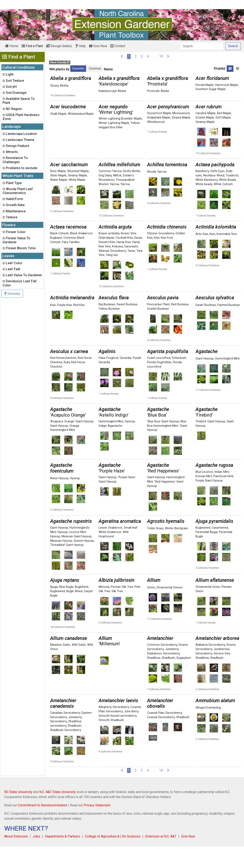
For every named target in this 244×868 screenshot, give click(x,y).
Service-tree (222, 675)
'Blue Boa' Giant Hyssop (163, 443)
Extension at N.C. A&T (161, 858)
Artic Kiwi (202, 256)
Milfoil (117, 197)
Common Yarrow (110, 193)
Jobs (36, 858)
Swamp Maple (205, 144)
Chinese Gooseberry (161, 255)
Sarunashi (131, 268)
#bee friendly (60, 62)
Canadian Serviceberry (65, 734)
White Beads (227, 201)
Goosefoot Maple (159, 135)
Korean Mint (204, 498)
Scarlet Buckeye (158, 330)
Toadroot (232, 197)
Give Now (98, 46)
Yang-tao (112, 277)
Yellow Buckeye (109, 330)
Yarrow (125, 206)
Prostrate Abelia (158, 91)
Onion (151, 609)
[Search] (202, 46)
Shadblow (154, 679)
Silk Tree (117, 613)
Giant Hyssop (204, 380)
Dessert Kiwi (107, 264)
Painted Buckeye (229, 327)
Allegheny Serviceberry (114, 729)
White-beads (204, 206)
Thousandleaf (125, 201)
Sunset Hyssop (84, 562)
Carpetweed (220, 549)
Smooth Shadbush (111, 742)
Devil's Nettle (131, 193)
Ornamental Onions (169, 609)
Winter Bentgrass (176, 550)
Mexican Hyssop (61, 562)
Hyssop (130, 443)
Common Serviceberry (162, 666)
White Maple (77, 201)
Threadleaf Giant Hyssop (67, 567)
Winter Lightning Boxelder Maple (120, 140)
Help (81, 46)
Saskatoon (154, 675)
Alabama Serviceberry (210, 666)
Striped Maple (181, 139)
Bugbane (56, 259)
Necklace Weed (214, 197)
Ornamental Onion (208, 608)
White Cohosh (223, 206)
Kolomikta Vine (227, 256)
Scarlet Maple (205, 139)
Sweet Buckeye (127, 326)
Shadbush (168, 679)
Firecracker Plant (158, 326)
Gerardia (126, 380)
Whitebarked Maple (81, 135)
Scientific (78, 68)
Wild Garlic (79, 666)
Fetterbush (179, 380)
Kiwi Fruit (167, 259)
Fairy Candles (71, 264)
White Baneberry (207, 201)
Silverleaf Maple (78, 193)
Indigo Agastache (110, 447)
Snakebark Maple (159, 139)
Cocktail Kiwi (124, 259)
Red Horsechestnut (63, 380)
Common (95, 68)
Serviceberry (171, 675)
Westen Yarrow (109, 206)
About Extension (16, 858)
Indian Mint (222, 493)
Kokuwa (118, 268)
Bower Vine (129, 255)
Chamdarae (106, 259)
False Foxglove (108, 380)
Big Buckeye (107, 326)
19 (161, 56)
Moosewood (181, 135)
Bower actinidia (109, 255)
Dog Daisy (105, 197)
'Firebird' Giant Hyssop (210, 443)
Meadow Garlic (60, 666)
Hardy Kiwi (124, 264)
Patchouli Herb (223, 498)
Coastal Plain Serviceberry (165, 734)
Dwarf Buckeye (206, 327)
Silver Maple (58, 197)
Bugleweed (203, 549)
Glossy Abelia (59, 86)
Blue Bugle (66, 608)
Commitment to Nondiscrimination (43, 827)
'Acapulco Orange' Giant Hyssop (72, 443)
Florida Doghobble (159, 384)
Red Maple (224, 135)
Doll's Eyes (217, 193)
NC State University (18, 814)
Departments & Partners (63, 858)
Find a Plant (32, 46)
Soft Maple (223, 139)
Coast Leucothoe (159, 380)
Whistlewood (156, 144)
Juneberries (222, 671)
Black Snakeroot (81, 255)
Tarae (131, 272)
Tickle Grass (155, 550)
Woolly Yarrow (157, 193)
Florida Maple (204, 85)
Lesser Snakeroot (110, 549)
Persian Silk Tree (122, 608)
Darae (138, 259)
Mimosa (104, 608)
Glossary (12, 294)
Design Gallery (59, 46)
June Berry (131, 733)
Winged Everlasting (208, 729)
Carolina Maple (206, 135)
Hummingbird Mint (227, 380)
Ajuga (54, 608)
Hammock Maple (226, 85)
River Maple (58, 193)
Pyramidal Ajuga (206, 554)
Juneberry (172, 671)
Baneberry (202, 193)
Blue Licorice (204, 493)
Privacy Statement (97, 827)
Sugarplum (184, 679)
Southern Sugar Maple (211, 89)
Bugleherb (82, 608)
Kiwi (157, 259)
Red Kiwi (79, 327)
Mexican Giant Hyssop (77, 558)
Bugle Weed (74, 613)
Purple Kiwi (64, 327)
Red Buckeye (180, 326)
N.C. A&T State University (58, 814)
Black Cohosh (59, 255)
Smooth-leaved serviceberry (118, 737)
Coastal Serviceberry (161, 739)
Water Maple (59, 201)
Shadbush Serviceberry (66, 752)
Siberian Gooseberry (112, 272)
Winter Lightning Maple (114, 145)
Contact (118, 46)
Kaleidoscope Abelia (112, 91)
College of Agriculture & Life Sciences (113, 858)
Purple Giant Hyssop (209, 502)
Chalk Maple (58, 135)
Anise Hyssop (59, 500)
